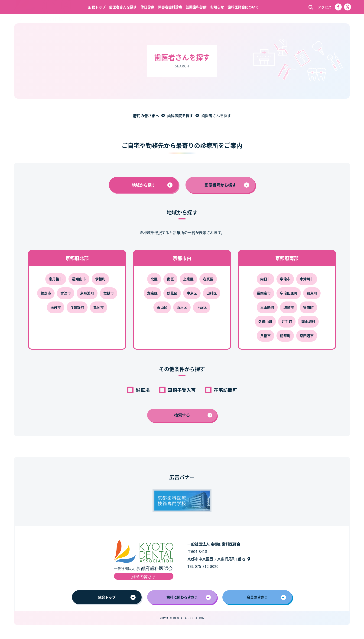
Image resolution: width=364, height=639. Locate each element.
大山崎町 (267, 307)
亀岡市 (99, 307)
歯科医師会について (243, 7)
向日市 (265, 279)
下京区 (202, 307)
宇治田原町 (289, 293)
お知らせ (217, 7)
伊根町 (100, 279)
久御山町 (265, 321)
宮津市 (66, 293)
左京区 (152, 293)
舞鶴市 (109, 293)
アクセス (325, 7)
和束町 (312, 293)
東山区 (162, 307)
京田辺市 (307, 336)
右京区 (208, 279)
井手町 (287, 321)
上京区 (188, 279)
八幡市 (265, 336)
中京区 (192, 293)
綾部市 (46, 293)
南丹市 (56, 307)
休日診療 (147, 7)
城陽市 (289, 307)
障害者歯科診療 (170, 7)
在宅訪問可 (225, 390)
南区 (170, 279)
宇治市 (285, 279)
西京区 (182, 307)
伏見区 (172, 293)
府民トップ (97, 7)
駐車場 (143, 390)
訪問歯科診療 (196, 7)
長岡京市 (264, 293)
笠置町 (308, 307)
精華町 (285, 336)
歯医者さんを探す (123, 7)
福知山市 (79, 279)
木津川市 (307, 279)
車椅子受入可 (182, 390)
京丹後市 (56, 279)
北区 (154, 279)
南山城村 (308, 321)
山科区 (212, 293)
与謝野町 (77, 307)
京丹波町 (87, 293)
